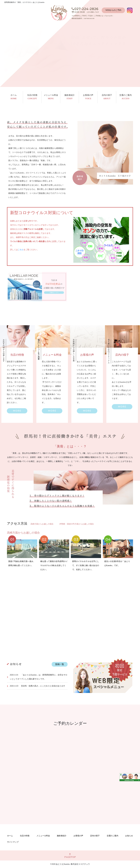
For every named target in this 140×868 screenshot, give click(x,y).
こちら (21, 250)
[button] (17, 411)
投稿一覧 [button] (60, 664)
